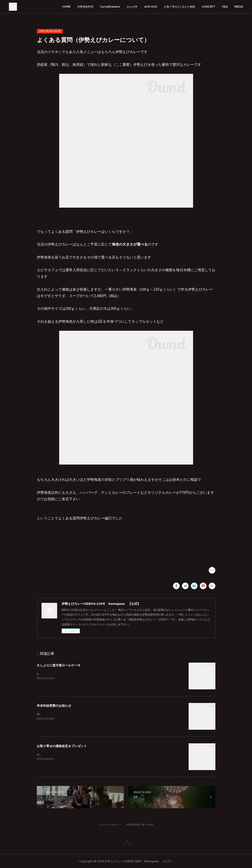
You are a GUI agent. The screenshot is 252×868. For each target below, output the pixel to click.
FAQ (225, 7)
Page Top (126, 843)
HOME (66, 7)
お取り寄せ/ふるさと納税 (180, 7)
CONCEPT (209, 7)
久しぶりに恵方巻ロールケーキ (59, 665)
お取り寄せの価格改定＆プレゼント (62, 746)
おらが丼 (132, 7)
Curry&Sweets (110, 7)
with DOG (151, 7)
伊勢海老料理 (85, 7)
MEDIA (239, 7)
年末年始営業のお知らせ (54, 706)
